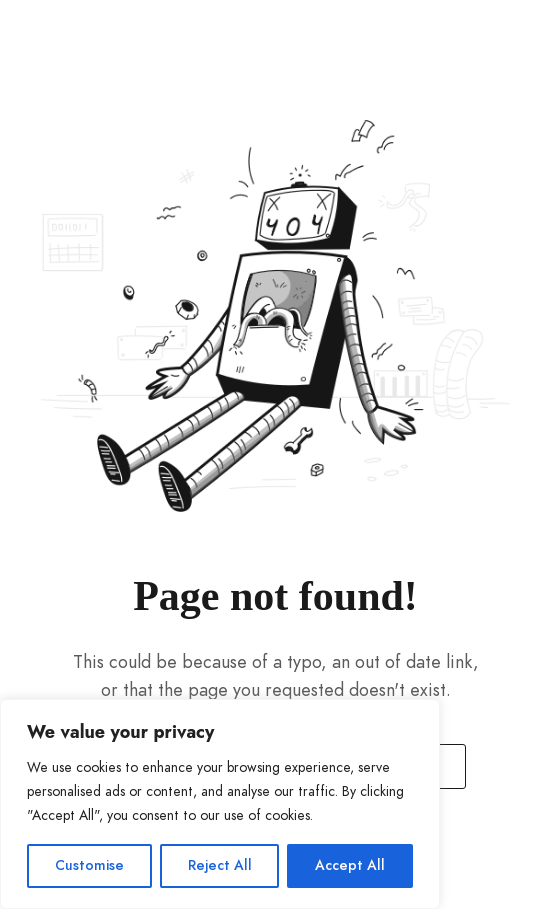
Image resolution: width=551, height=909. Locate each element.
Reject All (220, 865)
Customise (89, 865)
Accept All (350, 865)
